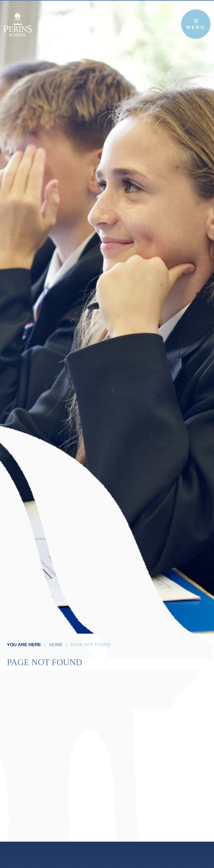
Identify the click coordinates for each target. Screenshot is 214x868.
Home (56, 645)
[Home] (17, 24)
